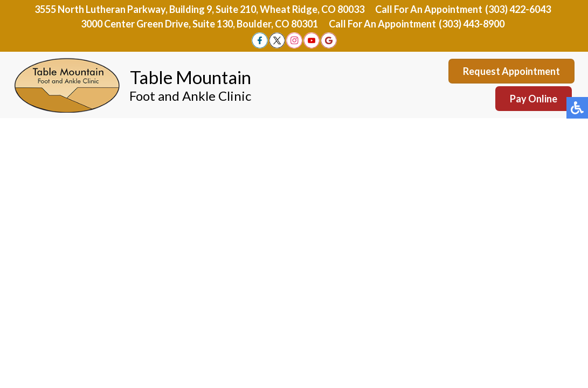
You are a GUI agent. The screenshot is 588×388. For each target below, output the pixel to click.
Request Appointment (511, 71)
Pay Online (534, 99)
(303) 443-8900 (472, 24)
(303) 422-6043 (518, 9)
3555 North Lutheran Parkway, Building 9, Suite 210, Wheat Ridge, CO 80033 (199, 9)
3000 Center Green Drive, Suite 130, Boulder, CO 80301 (199, 24)
